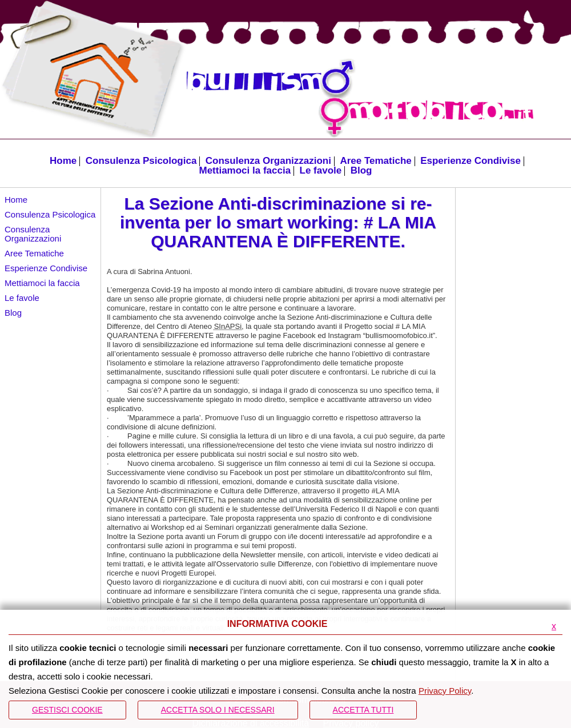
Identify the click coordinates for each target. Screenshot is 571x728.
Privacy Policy (445, 691)
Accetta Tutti (363, 710)
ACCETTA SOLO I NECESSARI (218, 710)
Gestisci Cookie (67, 710)
